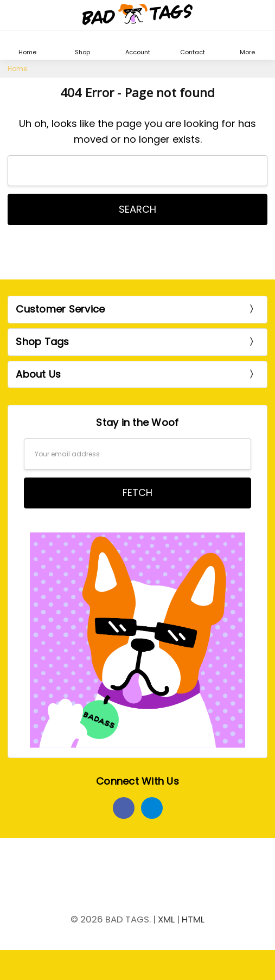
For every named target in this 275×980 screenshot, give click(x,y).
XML (166, 919)
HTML (193, 919)
